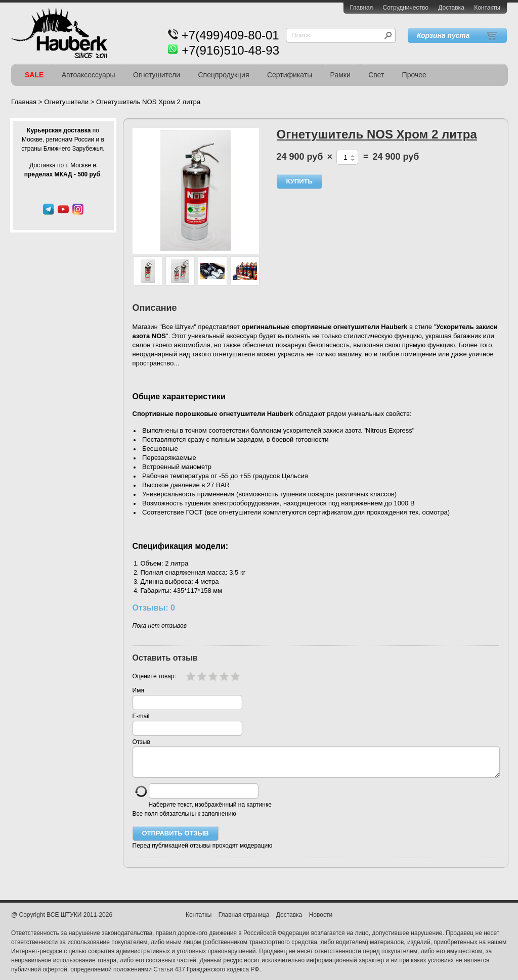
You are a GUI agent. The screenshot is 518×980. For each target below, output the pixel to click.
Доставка (451, 8)
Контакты (487, 8)
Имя (138, 690)
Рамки (340, 75)
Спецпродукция (223, 75)
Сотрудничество (406, 8)
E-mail (141, 716)
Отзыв (141, 742)
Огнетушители (157, 75)
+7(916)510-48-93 (230, 50)
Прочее (414, 75)
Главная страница (244, 921)
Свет (376, 75)
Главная (362, 8)
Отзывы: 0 (154, 608)
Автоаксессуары (89, 75)
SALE (34, 75)
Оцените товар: (154, 676)
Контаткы (199, 921)
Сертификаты (290, 75)
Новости (321, 921)
